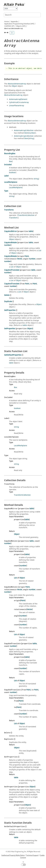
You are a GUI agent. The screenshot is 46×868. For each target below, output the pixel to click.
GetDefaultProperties (13, 355)
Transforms (9, 210)
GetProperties (10, 310)
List (40, 251)
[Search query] (22, 15)
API (9, 26)
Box (11, 161)
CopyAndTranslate (12, 270)
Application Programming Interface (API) (19, 24)
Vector (20, 259)
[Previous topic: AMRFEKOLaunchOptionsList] (5, 33)
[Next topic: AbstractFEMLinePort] (8, 33)
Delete (7, 295)
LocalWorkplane (11, 182)
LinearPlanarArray (16, 106)
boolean (12, 173)
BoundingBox (10, 154)
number (32, 133)
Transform (13, 218)
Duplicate (8, 301)
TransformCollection (26, 215)
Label (6, 176)
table (31, 231)
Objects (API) (21, 26)
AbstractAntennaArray (17, 84)
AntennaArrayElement (18, 99)
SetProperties (10, 329)
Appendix (14, 22)
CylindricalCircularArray (19, 102)
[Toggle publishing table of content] (12, 33)
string (31, 139)
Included (8, 165)
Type (6, 191)
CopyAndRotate (10, 243)
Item (26, 133)
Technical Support (32, 855)
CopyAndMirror (10, 231)
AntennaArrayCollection (24, 130)
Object (14, 86)
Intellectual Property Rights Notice (13, 855)
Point (27, 256)
